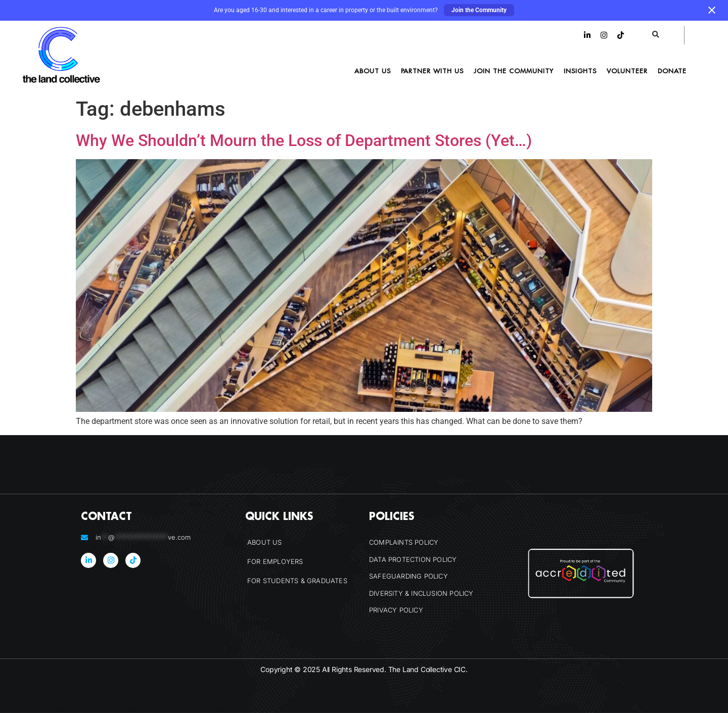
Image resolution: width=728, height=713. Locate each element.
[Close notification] (712, 10)
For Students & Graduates (297, 581)
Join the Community (479, 10)
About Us (373, 71)
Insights (580, 71)
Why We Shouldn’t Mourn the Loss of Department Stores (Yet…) (304, 140)
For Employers (275, 561)
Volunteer (627, 71)
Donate (672, 71)
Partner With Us (432, 71)
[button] (656, 35)
